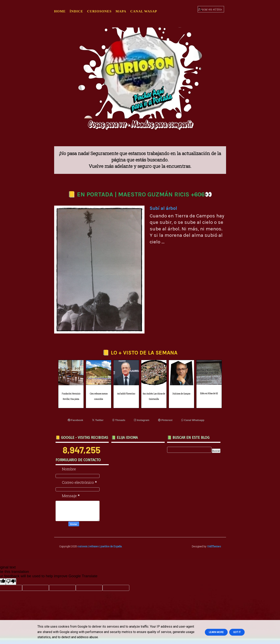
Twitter (98, 420)
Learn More (216, 632)
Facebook (75, 420)
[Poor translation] (11, 582)
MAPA (121, 11)
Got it (237, 632)
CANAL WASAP (144, 11)
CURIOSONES (99, 11)
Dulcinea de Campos (181, 394)
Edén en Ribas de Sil (209, 394)
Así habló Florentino (126, 394)
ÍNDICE (76, 11)
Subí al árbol (163, 208)
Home (60, 11)
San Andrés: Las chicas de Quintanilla (154, 396)
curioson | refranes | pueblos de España (100, 546)
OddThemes (214, 546)
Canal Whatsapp (193, 420)
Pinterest (165, 420)
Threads (119, 420)
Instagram (142, 420)
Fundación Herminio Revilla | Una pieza (71, 396)
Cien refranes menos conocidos (99, 396)
